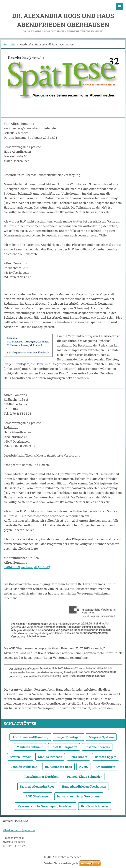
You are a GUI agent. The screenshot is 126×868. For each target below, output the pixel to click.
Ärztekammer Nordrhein (42, 776)
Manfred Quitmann (30, 747)
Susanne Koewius (97, 747)
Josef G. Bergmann (64, 747)
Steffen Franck (20, 757)
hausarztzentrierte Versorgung (79, 796)
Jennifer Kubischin (24, 767)
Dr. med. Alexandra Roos (37, 786)
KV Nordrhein (105, 767)
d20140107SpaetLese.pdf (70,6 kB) (27, 567)
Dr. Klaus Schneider (95, 806)
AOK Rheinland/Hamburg (30, 737)
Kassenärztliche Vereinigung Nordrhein (46, 806)
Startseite (9, 44)
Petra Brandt (78, 757)
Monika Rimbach (50, 757)
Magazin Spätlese (101, 737)
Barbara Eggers (106, 757)
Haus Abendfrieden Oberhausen (84, 786)
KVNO (84, 767)
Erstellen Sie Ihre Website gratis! (61, 863)
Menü (120, 7)
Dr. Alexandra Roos (58, 767)
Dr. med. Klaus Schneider (84, 776)
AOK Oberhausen (38, 796)
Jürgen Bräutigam (68, 737)
